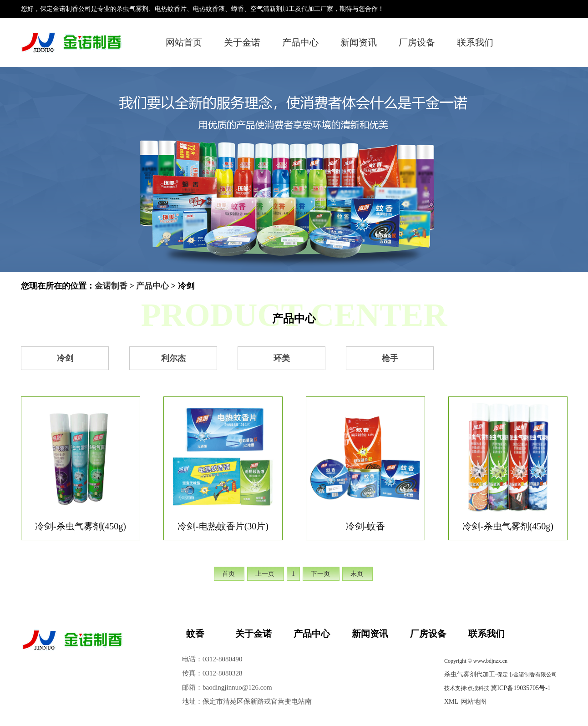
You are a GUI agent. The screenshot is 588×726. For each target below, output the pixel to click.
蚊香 (195, 634)
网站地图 (474, 702)
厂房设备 (417, 42)
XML (451, 702)
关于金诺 (242, 42)
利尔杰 (173, 358)
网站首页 (184, 42)
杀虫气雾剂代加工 (470, 674)
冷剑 (65, 358)
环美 (282, 358)
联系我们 (475, 42)
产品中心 (300, 42)
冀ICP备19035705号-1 (520, 688)
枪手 (390, 358)
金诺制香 (111, 286)
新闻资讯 (359, 42)
